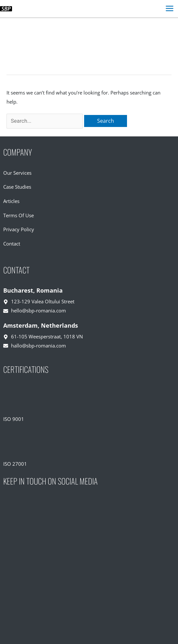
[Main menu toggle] (169, 9)
